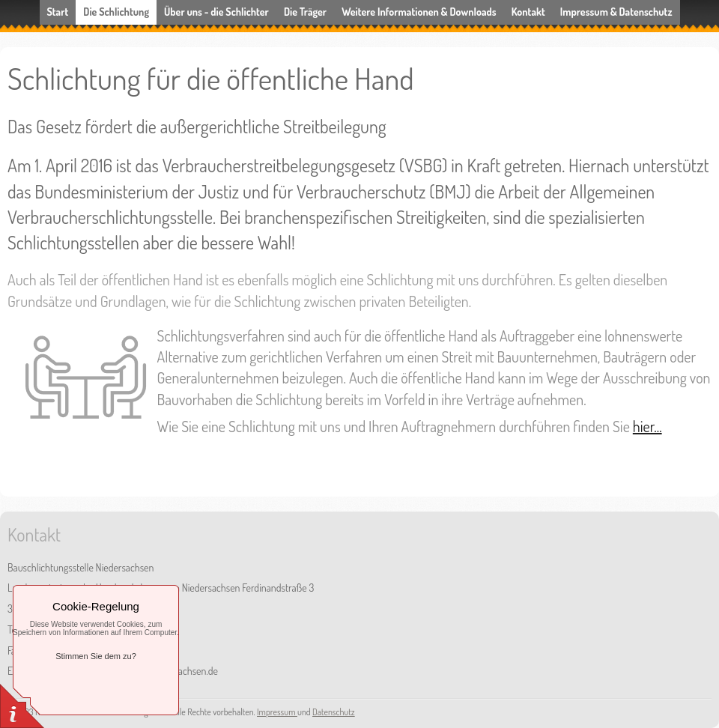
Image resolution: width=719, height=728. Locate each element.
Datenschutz (334, 712)
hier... (647, 426)
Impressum (277, 712)
